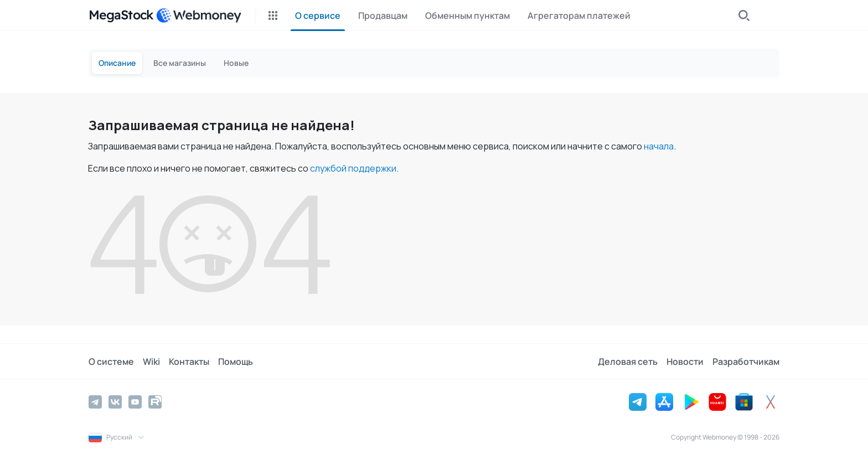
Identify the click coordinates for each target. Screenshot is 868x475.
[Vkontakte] (115, 402)
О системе (111, 362)
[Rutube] (155, 402)
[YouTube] (135, 402)
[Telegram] (95, 402)
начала (659, 146)
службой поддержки (353, 168)
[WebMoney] (199, 16)
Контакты (189, 362)
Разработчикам (746, 362)
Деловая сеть (628, 362)
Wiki (151, 362)
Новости (685, 362)
